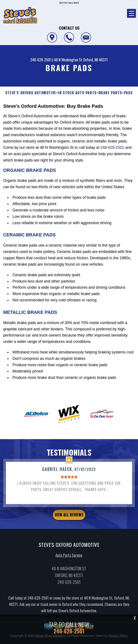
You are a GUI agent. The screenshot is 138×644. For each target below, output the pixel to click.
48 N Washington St (68, 60)
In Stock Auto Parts (77, 93)
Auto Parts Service (69, 557)
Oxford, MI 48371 (95, 60)
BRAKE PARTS (110, 93)
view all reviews (69, 517)
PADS (128, 93)
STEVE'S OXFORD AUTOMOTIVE (31, 93)
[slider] (69, 479)
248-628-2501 (41, 60)
